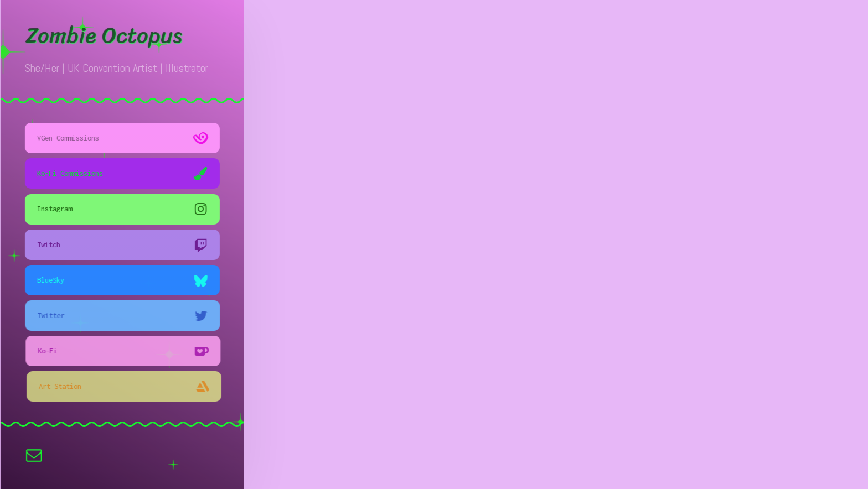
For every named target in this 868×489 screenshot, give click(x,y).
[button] (123, 138)
